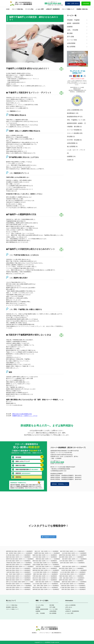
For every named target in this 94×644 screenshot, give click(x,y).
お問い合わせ (69, 607)
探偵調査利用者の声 (73, 117)
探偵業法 (34, 633)
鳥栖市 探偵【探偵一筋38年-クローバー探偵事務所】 (45, 555)
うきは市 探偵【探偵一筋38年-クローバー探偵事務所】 (46, 572)
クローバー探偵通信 (73, 133)
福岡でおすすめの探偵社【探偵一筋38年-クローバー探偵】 (20, 582)
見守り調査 (52, 607)
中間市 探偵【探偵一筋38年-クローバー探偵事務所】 (45, 576)
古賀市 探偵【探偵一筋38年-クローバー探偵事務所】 (45, 568)
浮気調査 (38, 607)
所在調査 (70, 137)
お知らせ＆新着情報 (70, 605)
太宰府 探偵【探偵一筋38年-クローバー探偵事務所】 (18, 576)
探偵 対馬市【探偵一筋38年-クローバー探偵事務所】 (72, 568)
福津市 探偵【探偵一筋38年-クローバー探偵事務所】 (75, 567)
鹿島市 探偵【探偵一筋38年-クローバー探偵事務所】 (46, 574)
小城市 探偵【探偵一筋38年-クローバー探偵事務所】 (18, 572)
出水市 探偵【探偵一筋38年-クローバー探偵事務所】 (74, 553)
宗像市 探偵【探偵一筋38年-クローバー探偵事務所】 (48, 582)
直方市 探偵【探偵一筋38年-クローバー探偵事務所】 (73, 584)
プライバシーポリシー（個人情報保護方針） (51, 633)
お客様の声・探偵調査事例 (53, 9)
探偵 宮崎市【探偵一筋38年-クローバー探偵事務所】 (46, 586)
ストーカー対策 (53, 609)
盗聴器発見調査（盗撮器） (75, 123)
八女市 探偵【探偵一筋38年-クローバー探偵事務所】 (72, 561)
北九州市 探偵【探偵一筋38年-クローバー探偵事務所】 (73, 574)
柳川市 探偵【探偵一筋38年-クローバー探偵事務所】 (18, 578)
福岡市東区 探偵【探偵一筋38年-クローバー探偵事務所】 (46, 570)
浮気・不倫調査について (75, 120)
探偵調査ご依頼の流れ (82, 9)
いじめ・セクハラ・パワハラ (76, 150)
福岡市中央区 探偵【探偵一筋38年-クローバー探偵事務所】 (20, 559)
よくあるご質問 (40, 9)
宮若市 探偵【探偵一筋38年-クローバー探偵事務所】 (48, 567)
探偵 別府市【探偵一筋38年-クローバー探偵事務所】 (75, 559)
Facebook (68, 609)
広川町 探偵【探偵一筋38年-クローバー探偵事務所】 (18, 555)
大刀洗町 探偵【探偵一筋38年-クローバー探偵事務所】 (73, 588)
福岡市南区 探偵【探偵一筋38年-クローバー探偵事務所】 (46, 589)
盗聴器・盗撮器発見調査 (42, 609)
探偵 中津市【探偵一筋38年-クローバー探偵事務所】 (18, 568)
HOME (8, 9)
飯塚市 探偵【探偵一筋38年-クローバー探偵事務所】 (74, 582)
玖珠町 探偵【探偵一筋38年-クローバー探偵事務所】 (73, 586)
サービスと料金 (29, 9)
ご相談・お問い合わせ (73, 3)
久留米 (69, 160)
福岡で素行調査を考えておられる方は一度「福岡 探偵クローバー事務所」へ (34, 400)
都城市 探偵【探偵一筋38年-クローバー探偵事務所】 (18, 580)
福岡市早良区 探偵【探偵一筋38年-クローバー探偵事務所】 (73, 555)
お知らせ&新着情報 (73, 110)
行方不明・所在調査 (73, 140)
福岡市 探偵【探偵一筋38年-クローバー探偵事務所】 (18, 570)
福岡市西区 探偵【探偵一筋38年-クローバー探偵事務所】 (20, 551)
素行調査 (52, 605)
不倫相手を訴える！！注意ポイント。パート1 (25, 416)
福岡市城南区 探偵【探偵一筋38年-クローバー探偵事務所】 (20, 567)
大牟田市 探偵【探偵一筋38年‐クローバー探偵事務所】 (74, 570)
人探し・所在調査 (40, 613)
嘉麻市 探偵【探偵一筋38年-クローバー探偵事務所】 (18, 565)
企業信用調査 (71, 143)
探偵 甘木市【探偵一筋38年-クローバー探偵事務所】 (45, 578)
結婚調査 (70, 156)
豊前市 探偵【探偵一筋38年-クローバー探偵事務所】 (45, 561)
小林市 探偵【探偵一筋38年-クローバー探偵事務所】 (72, 578)
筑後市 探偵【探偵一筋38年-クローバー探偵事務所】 (18, 589)
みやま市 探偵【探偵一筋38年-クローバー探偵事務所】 (46, 584)
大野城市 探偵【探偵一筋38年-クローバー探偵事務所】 (19, 563)
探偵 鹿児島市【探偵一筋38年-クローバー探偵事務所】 (19, 553)
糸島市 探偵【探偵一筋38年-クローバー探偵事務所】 (18, 588)
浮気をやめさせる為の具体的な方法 (22, 414)
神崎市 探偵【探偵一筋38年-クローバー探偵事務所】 (48, 559)
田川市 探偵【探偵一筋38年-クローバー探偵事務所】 (46, 563)
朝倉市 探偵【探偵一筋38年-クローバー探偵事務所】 (18, 557)
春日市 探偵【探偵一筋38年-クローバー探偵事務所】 (18, 561)
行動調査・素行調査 (73, 127)
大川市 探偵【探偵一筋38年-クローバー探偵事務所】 (45, 557)
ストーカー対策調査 (73, 130)
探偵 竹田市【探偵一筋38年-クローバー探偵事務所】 (73, 551)
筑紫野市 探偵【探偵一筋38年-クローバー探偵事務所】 (47, 553)
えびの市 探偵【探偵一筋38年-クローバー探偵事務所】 (73, 572)
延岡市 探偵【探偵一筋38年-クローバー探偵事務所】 (72, 580)
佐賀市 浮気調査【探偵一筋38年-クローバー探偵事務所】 (46, 565)
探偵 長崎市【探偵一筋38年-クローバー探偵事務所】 (72, 557)
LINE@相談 (86, 3)
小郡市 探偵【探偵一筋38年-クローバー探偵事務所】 (74, 589)
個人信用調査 (71, 146)
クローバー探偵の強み (17, 9)
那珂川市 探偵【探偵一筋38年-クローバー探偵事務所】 (46, 588)
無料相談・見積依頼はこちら (60, 484)
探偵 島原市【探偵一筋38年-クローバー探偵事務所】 (18, 584)
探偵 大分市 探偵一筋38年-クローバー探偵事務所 (47, 551)
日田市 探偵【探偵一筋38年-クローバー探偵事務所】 (45, 580)
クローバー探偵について (68, 9)
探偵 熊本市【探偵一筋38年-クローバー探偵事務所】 (19, 574)
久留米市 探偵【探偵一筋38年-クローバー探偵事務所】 (19, 586)
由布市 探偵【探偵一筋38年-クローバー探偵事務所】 (73, 563)
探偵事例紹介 (71, 113)
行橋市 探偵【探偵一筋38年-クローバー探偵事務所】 (72, 576)
